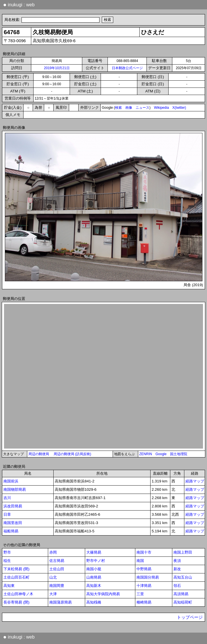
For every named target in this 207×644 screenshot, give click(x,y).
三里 (140, 594)
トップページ (190, 617)
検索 (118, 108)
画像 (129, 108)
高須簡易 (181, 594)
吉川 (7, 498)
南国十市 (144, 552)
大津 (53, 594)
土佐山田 (57, 569)
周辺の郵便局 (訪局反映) (72, 454)
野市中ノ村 (96, 561)
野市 (7, 552)
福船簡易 (11, 531)
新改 (177, 569)
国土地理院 (179, 454)
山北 (53, 577)
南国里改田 (13, 523)
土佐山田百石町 (16, 577)
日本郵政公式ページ (127, 68)
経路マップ (195, 481)
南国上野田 (183, 552)
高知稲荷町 (183, 602)
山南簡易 (94, 577)
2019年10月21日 (57, 68)
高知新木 (94, 586)
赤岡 (53, 552)
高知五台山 (183, 577)
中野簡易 (144, 569)
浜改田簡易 (13, 506)
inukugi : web (19, 5)
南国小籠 (94, 569)
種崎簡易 (144, 602)
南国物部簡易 (15, 489)
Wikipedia (161, 108)
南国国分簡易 (148, 577)
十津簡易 (144, 586)
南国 (140, 561)
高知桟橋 (94, 602)
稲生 (7, 561)
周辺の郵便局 (39, 454)
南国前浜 (11, 481)
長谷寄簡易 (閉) (16, 602)
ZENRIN (146, 454)
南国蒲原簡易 (60, 602)
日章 (7, 514)
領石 (177, 586)
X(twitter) (179, 108)
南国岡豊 (57, 586)
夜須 (177, 561)
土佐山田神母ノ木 (18, 594)
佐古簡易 (57, 561)
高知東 (9, 586)
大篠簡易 (94, 552)
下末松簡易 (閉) (16, 569)
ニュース (142, 108)
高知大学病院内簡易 (103, 594)
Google (161, 454)
